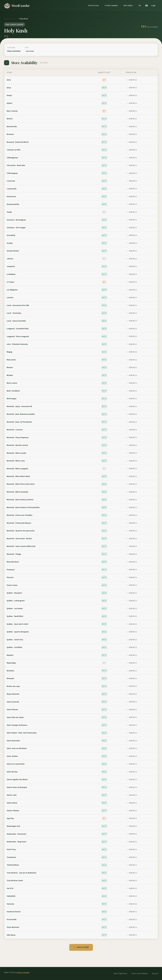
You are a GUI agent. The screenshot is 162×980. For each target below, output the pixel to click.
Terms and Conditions (140, 973)
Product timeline (111, 6)
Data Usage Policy (120, 973)
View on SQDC (81, 947)
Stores (14, 19)
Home (6, 19)
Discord (155, 973)
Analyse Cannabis (23, 972)
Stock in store (93, 6)
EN (140, 6)
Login (153, 6)
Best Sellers (128, 6)
